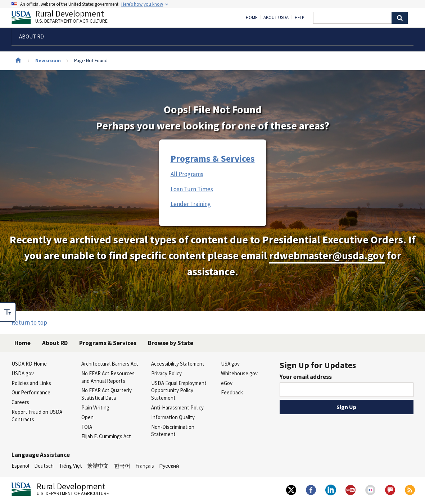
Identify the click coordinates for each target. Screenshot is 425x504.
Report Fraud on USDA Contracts (37, 416)
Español (20, 466)
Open (87, 417)
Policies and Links (31, 383)
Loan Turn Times (192, 189)
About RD (55, 343)
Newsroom (48, 60)
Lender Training (191, 204)
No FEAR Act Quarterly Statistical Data (107, 394)
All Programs (187, 174)
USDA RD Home (29, 364)
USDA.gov (23, 373)
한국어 (122, 466)
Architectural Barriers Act (110, 364)
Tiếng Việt (71, 466)
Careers (20, 402)
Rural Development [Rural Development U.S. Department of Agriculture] (65, 18)
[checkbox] (8, 312)
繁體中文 (98, 466)
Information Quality (173, 417)
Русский (169, 466)
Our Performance (31, 392)
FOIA (87, 427)
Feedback (232, 392)
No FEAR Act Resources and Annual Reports (108, 377)
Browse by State (171, 343)
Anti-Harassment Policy (177, 407)
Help (300, 18)
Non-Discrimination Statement (173, 431)
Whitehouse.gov (239, 373)
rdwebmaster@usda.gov (327, 255)
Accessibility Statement (178, 364)
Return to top (29, 322)
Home (252, 18)
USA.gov (230, 364)
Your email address (306, 377)
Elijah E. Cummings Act (106, 436)
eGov (227, 383)
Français (145, 466)
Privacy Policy (166, 373)
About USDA (276, 18)
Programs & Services (213, 159)
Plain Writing (95, 407)
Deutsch (44, 466)
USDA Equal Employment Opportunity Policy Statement (179, 391)
